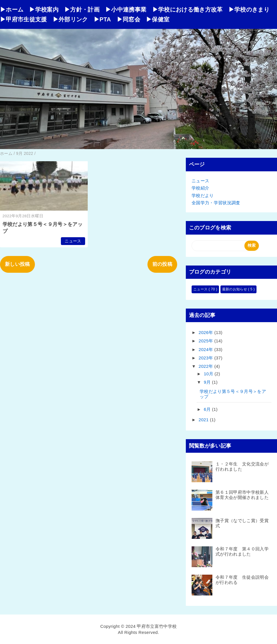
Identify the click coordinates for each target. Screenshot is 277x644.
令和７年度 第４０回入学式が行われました (242, 551)
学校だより (203, 195)
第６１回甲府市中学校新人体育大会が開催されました (242, 495)
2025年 (206, 341)
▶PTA (102, 19)
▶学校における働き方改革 (188, 10)
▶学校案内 (44, 10)
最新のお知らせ (235, 289)
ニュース (73, 241)
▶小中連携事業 (126, 10)
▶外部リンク (70, 19)
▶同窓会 (129, 19)
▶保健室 (158, 19)
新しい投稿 (17, 264)
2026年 (206, 332)
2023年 (206, 358)
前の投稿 (162, 264)
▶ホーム (12, 10)
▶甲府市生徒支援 (24, 19)
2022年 (206, 366)
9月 (208, 382)
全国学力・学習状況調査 (216, 203)
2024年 (206, 349)
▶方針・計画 (82, 10)
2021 (204, 420)
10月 (209, 374)
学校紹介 (200, 188)
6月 (208, 409)
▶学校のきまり (249, 10)
